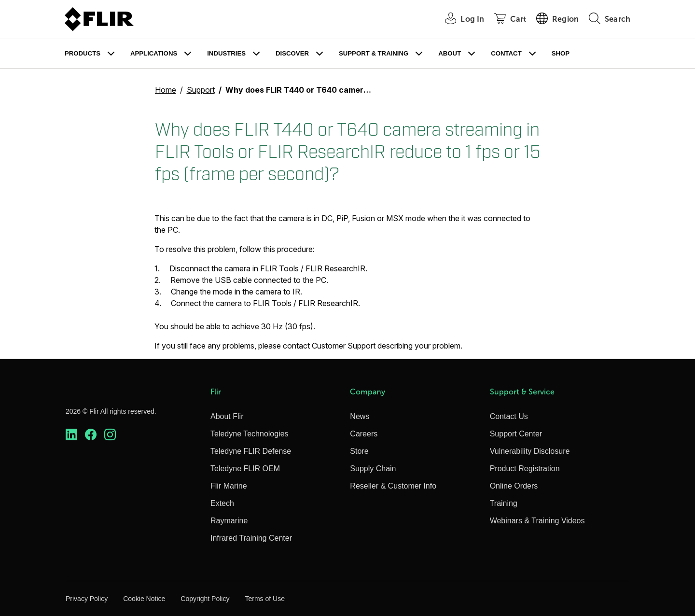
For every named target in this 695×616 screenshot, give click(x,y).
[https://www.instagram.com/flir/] (110, 435)
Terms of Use (264, 599)
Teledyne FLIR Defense (251, 451)
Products (83, 53)
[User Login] (459, 20)
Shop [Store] (561, 53)
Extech (222, 503)
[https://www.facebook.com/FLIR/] (91, 435)
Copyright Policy (205, 599)
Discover (292, 53)
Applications (154, 53)
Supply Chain (373, 469)
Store (359, 451)
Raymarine (229, 521)
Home (166, 90)
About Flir (227, 416)
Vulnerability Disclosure (530, 451)
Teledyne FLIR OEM (245, 469)
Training (504, 503)
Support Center (516, 434)
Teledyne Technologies (250, 434)
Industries (226, 53)
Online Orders (514, 486)
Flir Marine (229, 486)
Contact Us (509, 416)
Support (201, 90)
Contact (506, 53)
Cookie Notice (144, 599)
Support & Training (374, 53)
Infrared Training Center (251, 538)
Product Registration (525, 469)
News (360, 416)
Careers (364, 434)
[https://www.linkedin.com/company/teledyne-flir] (71, 435)
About (450, 53)
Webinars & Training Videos (537, 521)
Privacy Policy (87, 599)
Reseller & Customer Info (393, 486)
